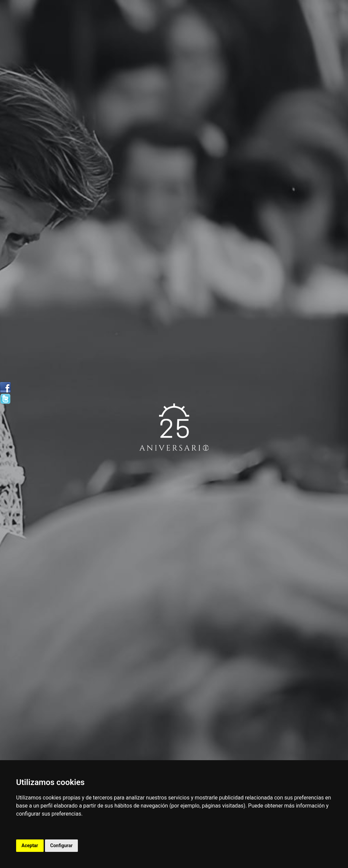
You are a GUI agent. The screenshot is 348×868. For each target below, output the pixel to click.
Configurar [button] (62, 845)
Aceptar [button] (30, 845)
